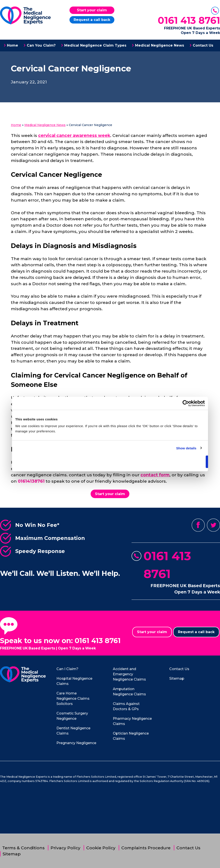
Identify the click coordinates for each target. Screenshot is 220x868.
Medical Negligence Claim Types (95, 45)
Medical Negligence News (160, 45)
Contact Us (203, 45)
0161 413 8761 (189, 20)
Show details (186, 448)
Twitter (213, 525)
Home (13, 45)
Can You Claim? (41, 45)
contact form (155, 475)
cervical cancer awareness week (74, 135)
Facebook (198, 525)
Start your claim (92, 10)
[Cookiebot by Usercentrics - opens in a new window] (186, 403)
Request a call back (92, 20)
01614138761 (31, 481)
